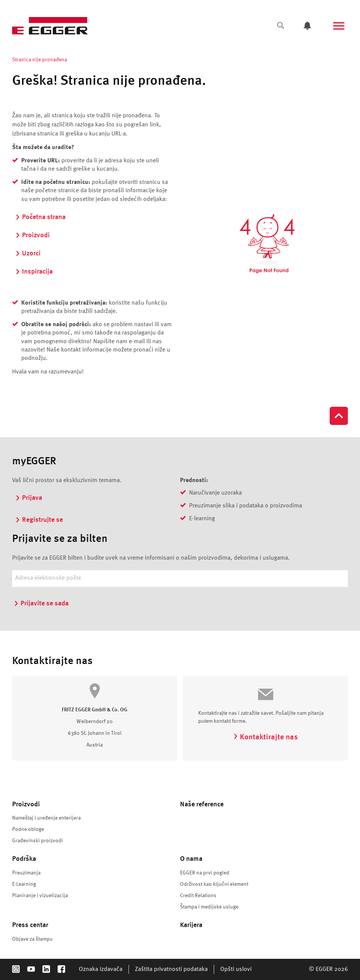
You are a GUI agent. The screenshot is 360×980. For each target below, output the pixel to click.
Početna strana (40, 217)
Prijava (29, 498)
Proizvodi (32, 235)
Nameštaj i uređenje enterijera (46, 818)
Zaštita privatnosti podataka (171, 969)
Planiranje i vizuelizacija (40, 896)
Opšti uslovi (236, 969)
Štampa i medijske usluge (209, 907)
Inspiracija (34, 272)
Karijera (191, 925)
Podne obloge (28, 829)
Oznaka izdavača (101, 969)
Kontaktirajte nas (265, 737)
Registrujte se (39, 520)
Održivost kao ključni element (214, 884)
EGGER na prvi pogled (205, 873)
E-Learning (24, 884)
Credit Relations (198, 896)
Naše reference (202, 804)
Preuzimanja (26, 873)
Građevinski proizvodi (38, 841)
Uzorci (28, 254)
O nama (191, 859)
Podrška (24, 859)
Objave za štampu (32, 939)
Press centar (30, 925)
